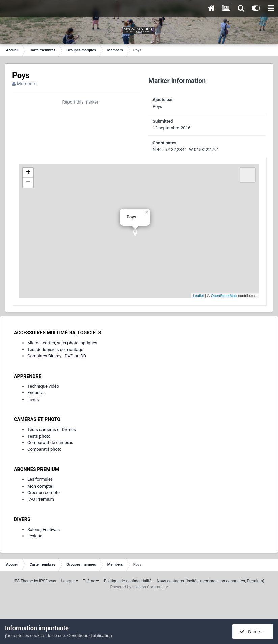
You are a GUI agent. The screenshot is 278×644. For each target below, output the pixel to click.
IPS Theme (23, 581)
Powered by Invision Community (139, 587)
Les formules (40, 479)
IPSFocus (48, 581)
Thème (91, 581)
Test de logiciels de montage (55, 349)
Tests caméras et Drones (52, 429)
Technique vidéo (43, 386)
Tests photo (39, 436)
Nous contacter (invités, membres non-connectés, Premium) (211, 581)
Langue (69, 581)
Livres (33, 399)
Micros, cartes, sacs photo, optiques (62, 343)
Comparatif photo (44, 449)
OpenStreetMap (224, 296)
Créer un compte (44, 492)
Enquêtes (36, 393)
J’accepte (253, 632)
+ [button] (28, 173)
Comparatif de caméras (50, 443)
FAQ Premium (41, 499)
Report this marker (80, 102)
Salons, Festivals (44, 530)
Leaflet (199, 296)
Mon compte (40, 486)
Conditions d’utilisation (90, 635)
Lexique (35, 536)
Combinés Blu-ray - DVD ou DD (57, 356)
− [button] (28, 183)
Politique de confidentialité (128, 581)
